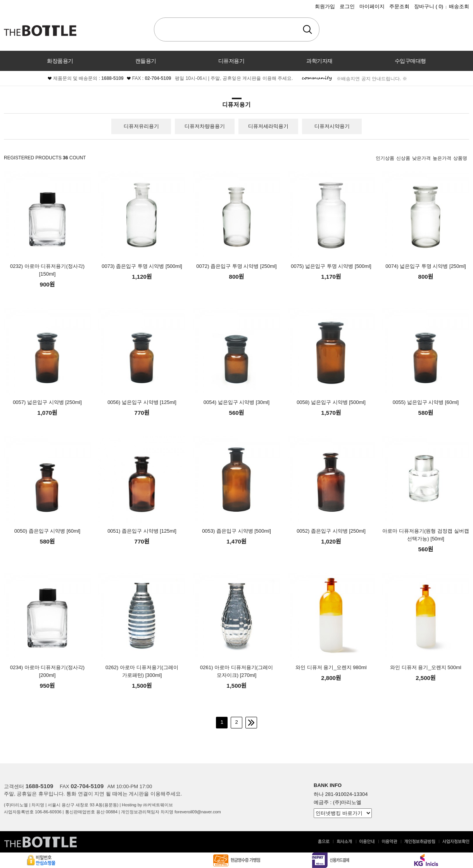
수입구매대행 (410, 61)
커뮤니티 (236, 81)
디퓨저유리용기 (141, 126)
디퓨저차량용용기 (205, 126)
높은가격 (442, 158)
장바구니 (429, 6)
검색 (307, 29)
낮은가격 (421, 158)
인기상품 (385, 158)
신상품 (403, 158)
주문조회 (399, 6)
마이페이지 (372, 6)
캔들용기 (146, 61)
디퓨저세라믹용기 (268, 126)
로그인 (347, 6)
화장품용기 (60, 61)
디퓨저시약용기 (332, 126)
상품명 (460, 158)
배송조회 (459, 6)
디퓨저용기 (231, 61)
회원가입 (325, 6)
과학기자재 (319, 61)
